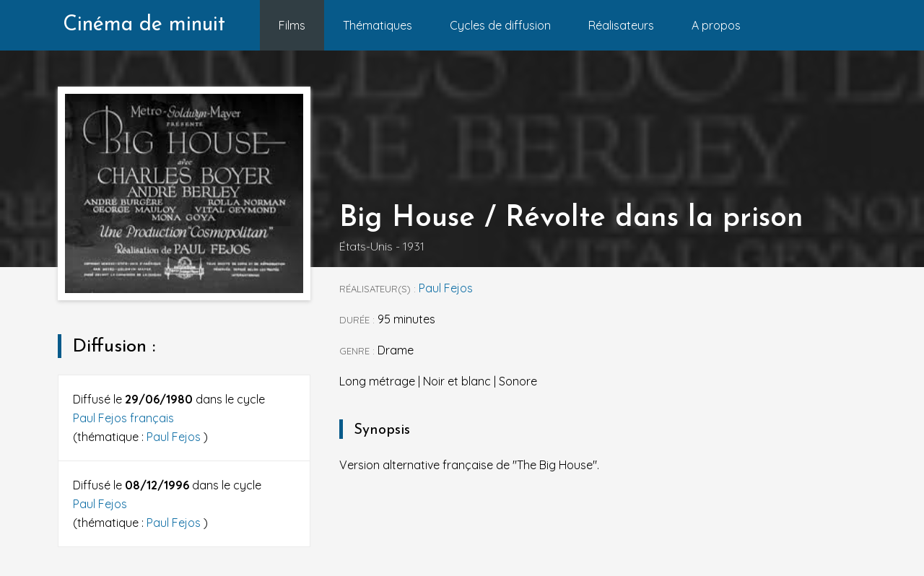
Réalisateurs (621, 25)
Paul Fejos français (123, 418)
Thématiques (378, 25)
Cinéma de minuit (144, 25)
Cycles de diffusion (500, 25)
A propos (716, 25)
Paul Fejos (175, 437)
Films (292, 25)
